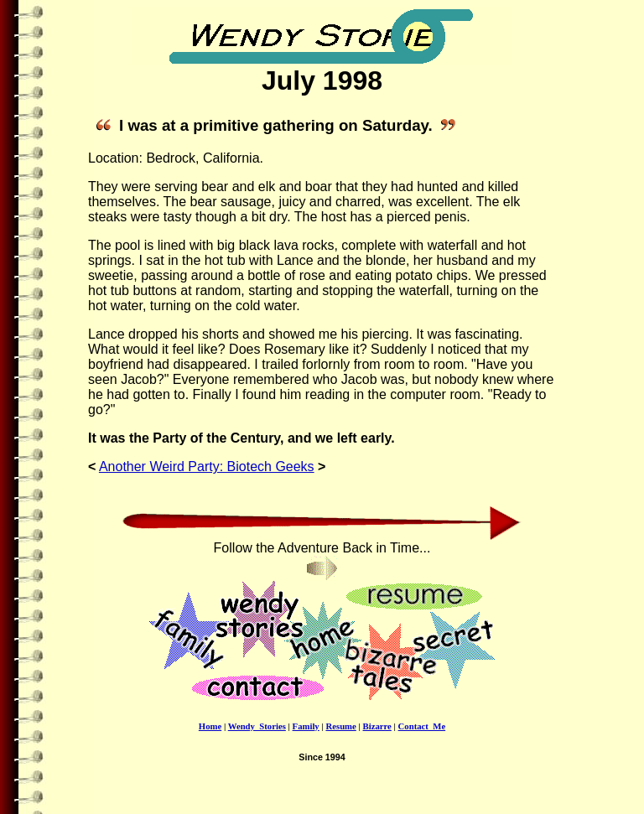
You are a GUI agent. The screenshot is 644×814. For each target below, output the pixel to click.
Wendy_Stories (257, 726)
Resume (340, 726)
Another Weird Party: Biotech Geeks (207, 467)
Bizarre (377, 726)
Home (210, 726)
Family (306, 726)
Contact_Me (422, 726)
